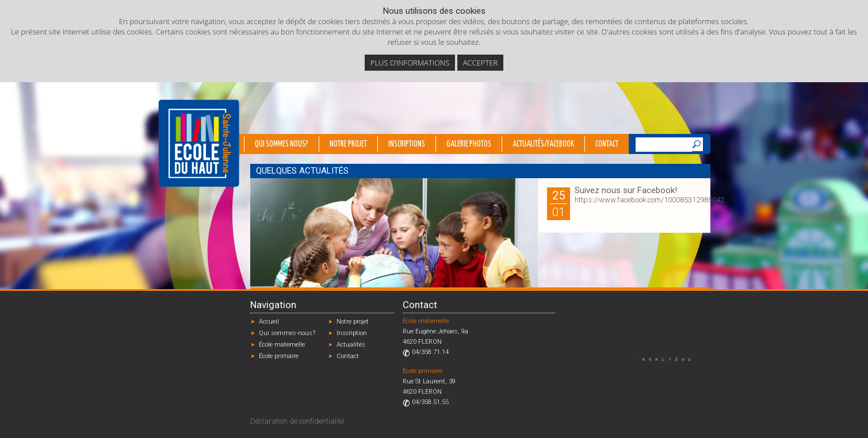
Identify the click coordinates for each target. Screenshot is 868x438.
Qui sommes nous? (282, 144)
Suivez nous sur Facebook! (626, 190)
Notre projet (348, 144)
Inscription (352, 333)
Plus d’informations (410, 63)
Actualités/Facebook (543, 144)
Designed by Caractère (669, 359)
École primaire (279, 356)
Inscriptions (407, 144)
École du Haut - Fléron (199, 143)
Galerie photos (469, 144)
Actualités (351, 345)
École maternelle (282, 345)
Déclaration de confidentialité (297, 421)
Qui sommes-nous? (287, 333)
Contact (607, 144)
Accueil (269, 322)
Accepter (480, 63)
